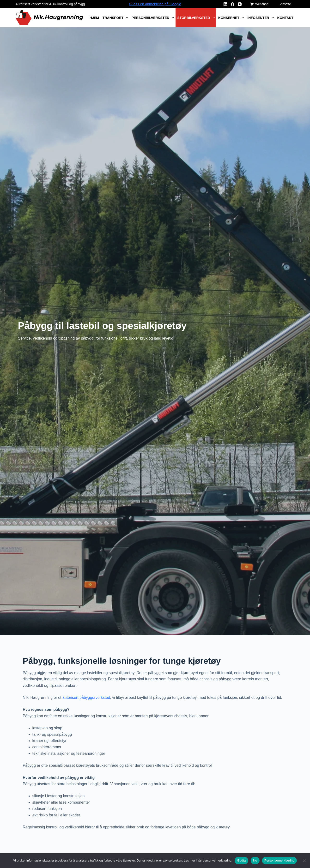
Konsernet (232, 18)
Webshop (259, 4)
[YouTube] (240, 4)
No (255, 860)
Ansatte (286, 4)
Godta (241, 860)
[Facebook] (233, 4)
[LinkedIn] (225, 4)
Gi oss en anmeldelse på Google (155, 4)
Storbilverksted (197, 18)
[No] (304, 861)
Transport (116, 18)
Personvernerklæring (279, 860)
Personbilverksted (154, 18)
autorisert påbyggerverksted (86, 697)
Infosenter (261, 18)
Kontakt (285, 18)
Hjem (94, 18)
